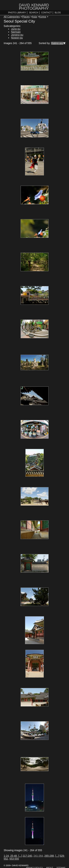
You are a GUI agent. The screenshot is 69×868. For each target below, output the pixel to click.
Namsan (16, 32)
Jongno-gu (17, 35)
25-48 (14, 856)
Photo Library (17, 13)
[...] (20, 856)
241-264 (38, 856)
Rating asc (57, 43)
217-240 (27, 856)
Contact (46, 13)
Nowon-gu (17, 38)
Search (34, 13)
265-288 (49, 856)
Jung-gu (16, 29)
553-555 (14, 859)
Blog (58, 13)
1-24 (6, 856)
